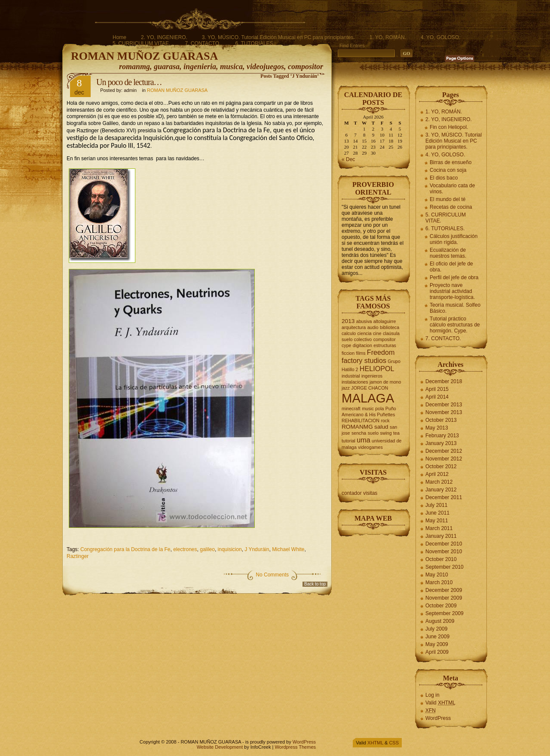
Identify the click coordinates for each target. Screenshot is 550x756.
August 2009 (440, 621)
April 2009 (437, 652)
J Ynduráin (257, 549)
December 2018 (444, 381)
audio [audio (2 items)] (373, 327)
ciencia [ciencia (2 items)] (365, 333)
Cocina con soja (448, 170)
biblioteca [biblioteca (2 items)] (390, 327)
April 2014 (437, 397)
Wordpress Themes (295, 747)
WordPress (438, 718)
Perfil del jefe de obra (454, 277)
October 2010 (441, 559)
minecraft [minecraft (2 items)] (351, 408)
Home (119, 37)
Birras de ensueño (451, 162)
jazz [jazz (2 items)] (346, 388)
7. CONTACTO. (203, 43)
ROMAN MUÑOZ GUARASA (144, 56)
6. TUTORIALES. (255, 43)
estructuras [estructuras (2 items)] (385, 345)
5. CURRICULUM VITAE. (141, 43)
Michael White (288, 549)
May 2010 (437, 575)
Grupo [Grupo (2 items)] (394, 361)
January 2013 (441, 443)
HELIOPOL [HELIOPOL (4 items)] (377, 369)
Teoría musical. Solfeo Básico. (455, 308)
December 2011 (444, 497)
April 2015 (437, 389)
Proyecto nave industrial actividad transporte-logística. (452, 291)
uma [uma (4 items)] (363, 440)
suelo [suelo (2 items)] (373, 433)
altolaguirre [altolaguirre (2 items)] (385, 321)
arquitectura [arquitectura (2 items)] (354, 327)
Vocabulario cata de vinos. (452, 189)
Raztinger (78, 556)
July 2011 (436, 505)
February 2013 (442, 436)
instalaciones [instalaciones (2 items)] (355, 382)
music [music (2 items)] (368, 408)
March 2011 (439, 528)
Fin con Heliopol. (449, 127)
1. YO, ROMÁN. (388, 37)
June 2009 (437, 637)
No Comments (272, 575)
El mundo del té (448, 199)
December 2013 (444, 405)
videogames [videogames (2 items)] (370, 447)
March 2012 (439, 482)
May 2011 (437, 521)
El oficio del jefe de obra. (451, 267)
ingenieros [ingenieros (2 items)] (372, 376)
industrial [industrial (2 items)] (351, 376)
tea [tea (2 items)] (396, 433)
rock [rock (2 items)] (385, 421)
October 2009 (441, 606)
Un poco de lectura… (129, 82)
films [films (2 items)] (361, 353)
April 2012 (437, 474)
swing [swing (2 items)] (386, 433)
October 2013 (441, 420)
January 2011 (441, 536)
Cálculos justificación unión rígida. (454, 239)
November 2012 (444, 459)
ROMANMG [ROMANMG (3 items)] (357, 427)
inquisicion (230, 549)
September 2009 (445, 613)
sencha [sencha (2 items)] (359, 433)
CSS (394, 743)
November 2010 (444, 552)
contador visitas (359, 493)
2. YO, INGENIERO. (164, 37)
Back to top (315, 584)
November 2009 (444, 598)
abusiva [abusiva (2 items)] (364, 321)
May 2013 (437, 428)
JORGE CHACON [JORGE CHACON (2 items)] (370, 388)
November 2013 (444, 412)
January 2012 (441, 490)
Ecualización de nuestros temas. (448, 253)
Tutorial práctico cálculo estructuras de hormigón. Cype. (455, 325)
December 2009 (444, 590)
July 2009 (436, 629)
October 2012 (441, 466)
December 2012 (444, 451)
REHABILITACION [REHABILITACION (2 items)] (361, 421)
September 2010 (445, 567)
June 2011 (437, 513)
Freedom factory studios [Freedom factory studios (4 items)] (368, 356)
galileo (207, 549)
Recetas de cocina (451, 207)
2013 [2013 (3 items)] (348, 321)
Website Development (220, 747)
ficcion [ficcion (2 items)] (348, 353)
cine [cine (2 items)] (377, 333)
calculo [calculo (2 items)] (349, 333)
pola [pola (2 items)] (379, 408)
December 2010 (444, 544)
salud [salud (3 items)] (381, 427)
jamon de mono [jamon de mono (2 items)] (385, 382)
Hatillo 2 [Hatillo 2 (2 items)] (350, 369)
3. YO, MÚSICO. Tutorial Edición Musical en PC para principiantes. (278, 37)
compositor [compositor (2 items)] (385, 339)
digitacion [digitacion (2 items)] (362, 345)
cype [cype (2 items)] (347, 345)
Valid (440, 703)
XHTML (375, 743)
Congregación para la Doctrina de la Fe (125, 549)
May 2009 (437, 644)
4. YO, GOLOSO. (440, 37)
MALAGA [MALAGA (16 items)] (368, 398)
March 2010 (439, 582)
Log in (432, 695)
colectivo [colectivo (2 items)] (363, 339)
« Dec (348, 159)
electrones (185, 549)
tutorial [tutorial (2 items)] (348, 441)
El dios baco (444, 178)
